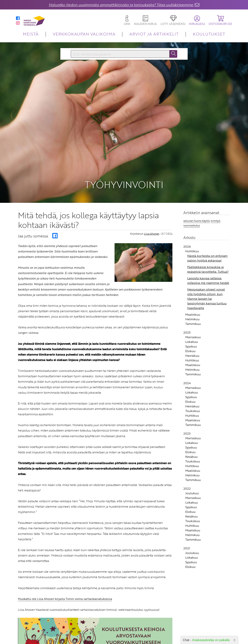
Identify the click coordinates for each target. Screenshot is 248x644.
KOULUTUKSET (209, 34)
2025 (187, 304)
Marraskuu (193, 309)
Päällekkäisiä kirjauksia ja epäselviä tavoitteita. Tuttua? (208, 241)
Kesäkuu (191, 429)
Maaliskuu (193, 286)
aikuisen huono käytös (197, 193)
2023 (187, 405)
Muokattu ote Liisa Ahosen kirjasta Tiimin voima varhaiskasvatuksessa (65, 571)
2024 (187, 355)
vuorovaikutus (192, 197)
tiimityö (216, 193)
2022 (187, 460)
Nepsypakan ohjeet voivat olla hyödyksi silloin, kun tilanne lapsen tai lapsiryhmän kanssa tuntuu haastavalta (207, 271)
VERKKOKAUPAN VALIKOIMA (84, 34)
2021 (187, 520)
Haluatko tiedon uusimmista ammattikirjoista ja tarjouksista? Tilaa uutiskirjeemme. (121, 5)
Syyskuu (191, 318)
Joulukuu (192, 465)
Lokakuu (192, 314)
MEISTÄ (31, 34)
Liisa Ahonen (152, 206)
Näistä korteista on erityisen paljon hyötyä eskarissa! (207, 230)
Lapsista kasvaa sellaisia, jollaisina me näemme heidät (208, 252)
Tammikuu (193, 296)
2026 (187, 218)
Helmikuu (192, 291)
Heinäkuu (192, 328)
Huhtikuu (192, 223)
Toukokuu (193, 383)
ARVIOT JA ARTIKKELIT (154, 34)
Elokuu (190, 323)
